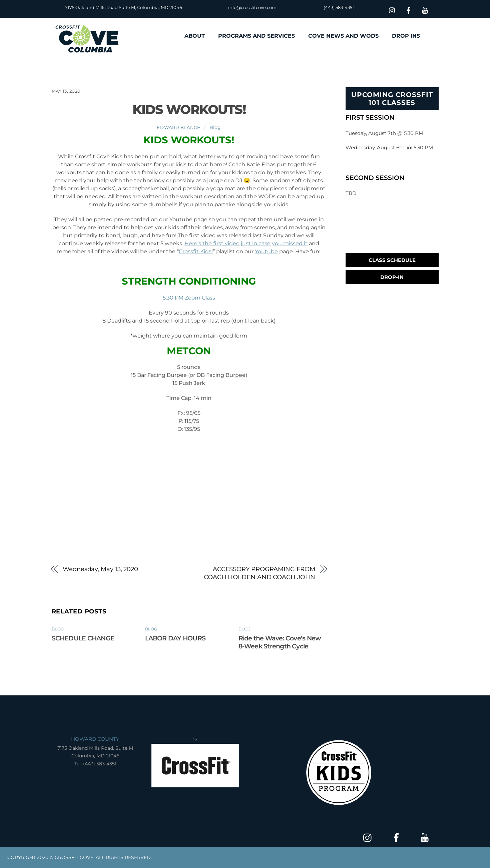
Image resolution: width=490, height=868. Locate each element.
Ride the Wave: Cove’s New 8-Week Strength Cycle (280, 642)
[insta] (392, 9)
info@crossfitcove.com (252, 7)
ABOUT (195, 36)
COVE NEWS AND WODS (343, 36)
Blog (215, 127)
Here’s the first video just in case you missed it (246, 243)
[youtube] (425, 9)
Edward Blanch (179, 127)
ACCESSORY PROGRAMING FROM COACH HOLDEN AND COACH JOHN (260, 573)
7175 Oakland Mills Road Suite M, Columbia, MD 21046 (124, 7)
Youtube (266, 251)
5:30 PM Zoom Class (189, 298)
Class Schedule (392, 260)
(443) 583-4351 (339, 7)
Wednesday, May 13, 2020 (100, 569)
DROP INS (406, 36)
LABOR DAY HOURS (175, 638)
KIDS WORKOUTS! (189, 109)
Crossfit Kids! (196, 251)
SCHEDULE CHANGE (83, 638)
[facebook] (409, 9)
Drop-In (392, 277)
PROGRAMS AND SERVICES (257, 36)
